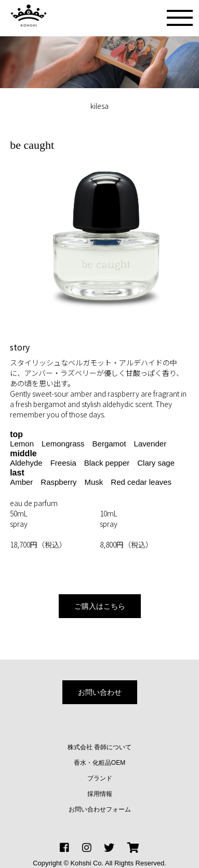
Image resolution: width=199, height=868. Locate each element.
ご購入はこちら (100, 606)
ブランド (100, 778)
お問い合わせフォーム (100, 809)
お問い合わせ (100, 692)
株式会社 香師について (100, 747)
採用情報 (100, 794)
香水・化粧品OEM (100, 763)
